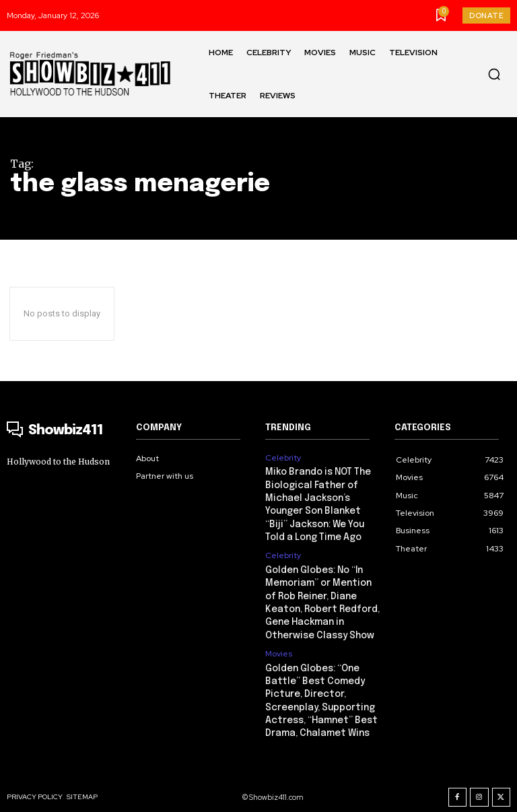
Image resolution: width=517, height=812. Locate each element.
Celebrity (283, 458)
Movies (279, 644)
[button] (494, 74)
